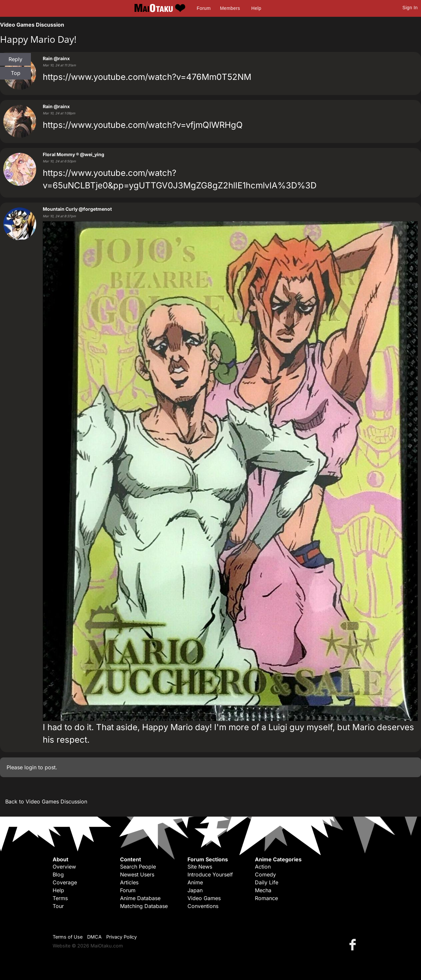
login (30, 767)
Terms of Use (68, 937)
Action (263, 867)
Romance (266, 898)
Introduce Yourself (210, 874)
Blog (58, 874)
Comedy (265, 874)
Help (256, 8)
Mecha (263, 890)
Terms (60, 898)
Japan (195, 890)
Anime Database (140, 898)
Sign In (410, 8)
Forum (204, 8)
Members (230, 8)
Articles (129, 882)
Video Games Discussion (32, 25)
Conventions (203, 906)
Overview (64, 867)
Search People (138, 867)
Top (16, 73)
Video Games (204, 898)
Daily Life (267, 882)
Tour (58, 906)
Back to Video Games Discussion (46, 801)
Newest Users (137, 874)
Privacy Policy (122, 937)
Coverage (65, 882)
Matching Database (144, 906)
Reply (15, 59)
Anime (195, 882)
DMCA (94, 937)
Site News (200, 867)
